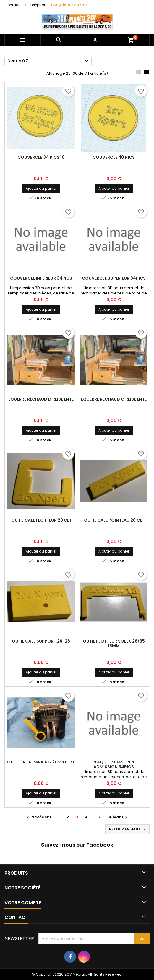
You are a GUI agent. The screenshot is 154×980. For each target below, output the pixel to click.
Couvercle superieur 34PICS (114, 278)
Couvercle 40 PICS (114, 157)
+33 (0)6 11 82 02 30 (68, 5)
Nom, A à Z (49, 61)
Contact (12, 5)
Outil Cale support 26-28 (41, 641)
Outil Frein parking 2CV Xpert (41, 762)
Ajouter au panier (41, 188)
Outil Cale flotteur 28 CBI (41, 520)
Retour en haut (128, 829)
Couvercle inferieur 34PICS (41, 278)
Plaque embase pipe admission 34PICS (114, 764)
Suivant (118, 817)
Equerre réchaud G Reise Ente (114, 399)
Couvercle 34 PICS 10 (41, 157)
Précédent (38, 817)
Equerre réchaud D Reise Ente (41, 399)
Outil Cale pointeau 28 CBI (114, 520)
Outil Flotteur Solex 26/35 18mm (114, 643)
